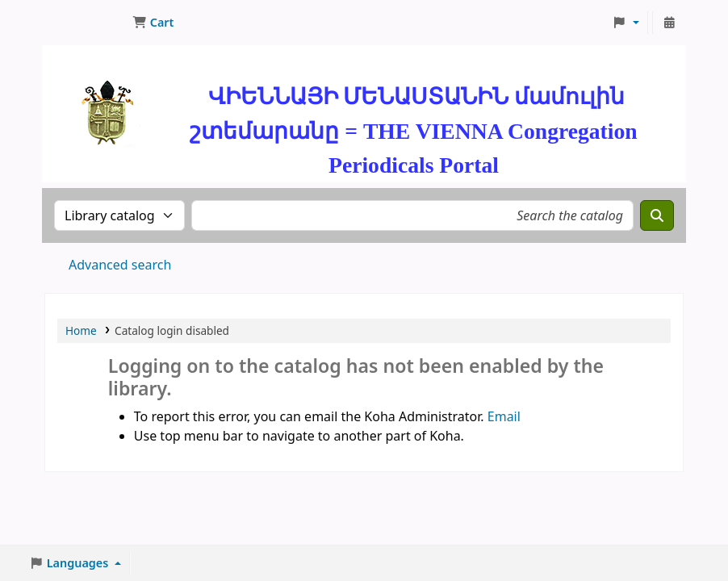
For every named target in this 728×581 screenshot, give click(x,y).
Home (81, 330)
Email (504, 416)
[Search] (657, 215)
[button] (153, 23)
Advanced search (120, 265)
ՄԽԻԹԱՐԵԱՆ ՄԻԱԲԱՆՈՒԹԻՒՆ (86, 23)
